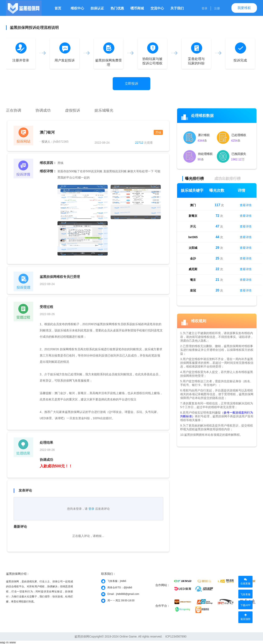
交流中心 (157, 8)
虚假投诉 (73, 110)
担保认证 (97, 8)
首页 (58, 8)
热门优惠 (117, 8)
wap (3, 642)
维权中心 (77, 8)
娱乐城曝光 (104, 110)
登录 (204, 8)
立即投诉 (131, 84)
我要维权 (244, 8)
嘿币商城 (137, 8)
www (13, 642)
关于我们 (177, 8)
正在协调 (14, 110)
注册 (217, 8)
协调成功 (43, 110)
